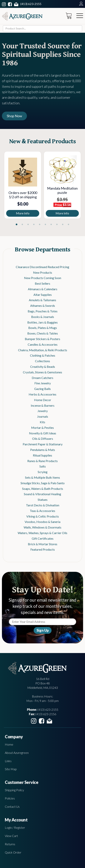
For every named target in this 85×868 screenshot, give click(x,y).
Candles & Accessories (43, 344)
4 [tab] (34, 225)
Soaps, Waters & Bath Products (43, 489)
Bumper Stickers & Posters (42, 339)
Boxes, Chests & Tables (43, 333)
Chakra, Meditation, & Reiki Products (43, 350)
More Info (23, 213)
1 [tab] (17, 225)
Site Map (11, 769)
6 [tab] (45, 225)
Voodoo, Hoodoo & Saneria (42, 522)
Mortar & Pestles (42, 428)
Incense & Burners (43, 405)
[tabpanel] (23, 185)
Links (8, 761)
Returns (10, 844)
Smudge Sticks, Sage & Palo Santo (43, 483)
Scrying (43, 472)
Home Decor (43, 400)
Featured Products (43, 549)
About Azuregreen (17, 753)
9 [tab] (63, 225)
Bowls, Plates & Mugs (43, 328)
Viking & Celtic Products (43, 516)
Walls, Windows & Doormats (42, 527)
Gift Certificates (43, 538)
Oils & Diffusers (43, 439)
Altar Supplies (43, 295)
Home (9, 744)
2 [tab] (22, 225)
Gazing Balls (42, 389)
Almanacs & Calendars (43, 289)
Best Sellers (42, 283)
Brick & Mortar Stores (43, 544)
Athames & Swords (43, 306)
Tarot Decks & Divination (43, 505)
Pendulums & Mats (43, 450)
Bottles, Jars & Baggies (42, 322)
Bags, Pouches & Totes (43, 311)
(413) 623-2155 (31, 4)
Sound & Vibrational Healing (42, 494)
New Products (43, 272)
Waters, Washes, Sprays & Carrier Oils (42, 533)
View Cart (11, 836)
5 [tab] (40, 225)
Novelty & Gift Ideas (43, 433)
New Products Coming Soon (43, 278)
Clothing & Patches (43, 355)
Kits (42, 422)
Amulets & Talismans (42, 300)
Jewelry (43, 411)
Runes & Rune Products (42, 461)
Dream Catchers (42, 378)
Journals (43, 416)
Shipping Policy (14, 790)
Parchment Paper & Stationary (43, 444)
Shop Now (14, 116)
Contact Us (12, 807)
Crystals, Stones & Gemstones (42, 372)
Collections (42, 361)
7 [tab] (51, 225)
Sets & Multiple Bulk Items (42, 477)
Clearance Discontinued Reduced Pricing (42, 267)
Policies (10, 798)
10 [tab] (68, 225)
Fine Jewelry (43, 383)
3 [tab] (28, 225)
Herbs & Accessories (42, 394)
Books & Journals (43, 317)
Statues (43, 500)
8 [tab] (57, 225)
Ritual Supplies (42, 455)
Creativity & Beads (43, 367)
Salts (43, 466)
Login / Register (15, 827)
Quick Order (13, 852)
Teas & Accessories (42, 511)
